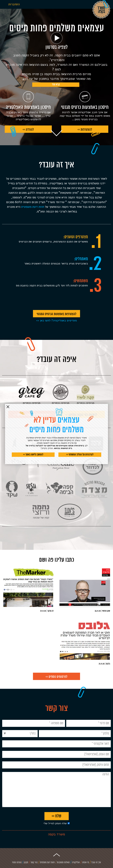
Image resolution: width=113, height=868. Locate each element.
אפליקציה (76, 863)
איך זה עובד (96, 863)
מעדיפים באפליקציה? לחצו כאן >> (56, 320)
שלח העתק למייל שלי (55, 823)
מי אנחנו (85, 863)
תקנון (26, 863)
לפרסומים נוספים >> (56, 677)
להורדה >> (28, 130)
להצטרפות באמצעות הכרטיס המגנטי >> (56, 315)
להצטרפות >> (85, 130)
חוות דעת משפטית (33, 207)
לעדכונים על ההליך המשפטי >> (80, 455)
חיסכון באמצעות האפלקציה (28, 107)
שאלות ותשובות (63, 863)
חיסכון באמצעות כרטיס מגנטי (85, 107)
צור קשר (34, 863)
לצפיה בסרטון (57, 47)
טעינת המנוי (17, 863)
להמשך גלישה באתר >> (33, 455)
